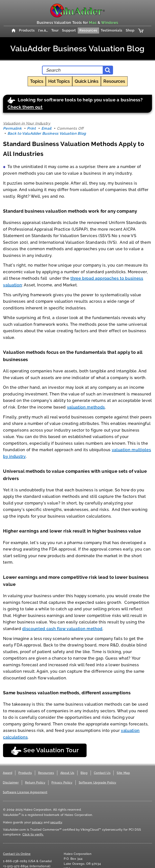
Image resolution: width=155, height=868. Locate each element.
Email (46, 128)
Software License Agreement (25, 792)
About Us (67, 773)
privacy (37, 822)
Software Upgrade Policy (97, 783)
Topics (37, 81)
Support (69, 30)
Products (27, 30)
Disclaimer (11, 783)
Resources (88, 30)
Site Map (123, 773)
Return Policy (35, 783)
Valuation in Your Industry (27, 123)
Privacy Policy (62, 783)
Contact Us (102, 773)
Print (31, 128)
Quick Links (87, 81)
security (56, 822)
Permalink (12, 128)
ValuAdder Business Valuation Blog (77, 48)
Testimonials (112, 30)
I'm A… (43, 30)
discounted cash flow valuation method (62, 629)
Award (7, 773)
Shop (130, 30)
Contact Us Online (17, 854)
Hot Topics (59, 81)
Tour (55, 30)
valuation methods (86, 407)
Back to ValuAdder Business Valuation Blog (47, 133)
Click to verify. (33, 834)
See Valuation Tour (45, 751)
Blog (84, 773)
